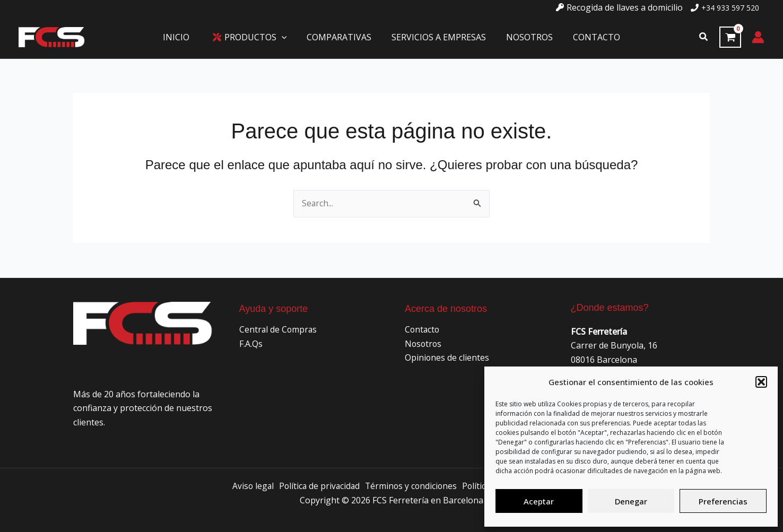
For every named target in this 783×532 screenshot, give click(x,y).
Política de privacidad (318, 486)
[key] (619, 7)
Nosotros (424, 344)
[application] (286, 37)
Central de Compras (279, 329)
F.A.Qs (251, 344)
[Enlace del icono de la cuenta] (758, 37)
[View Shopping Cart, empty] (730, 37)
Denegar (631, 501)
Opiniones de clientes (447, 357)
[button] (761, 382)
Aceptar (539, 501)
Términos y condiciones (411, 486)
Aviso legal (250, 486)
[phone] (725, 8)
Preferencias (723, 501)
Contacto (423, 329)
